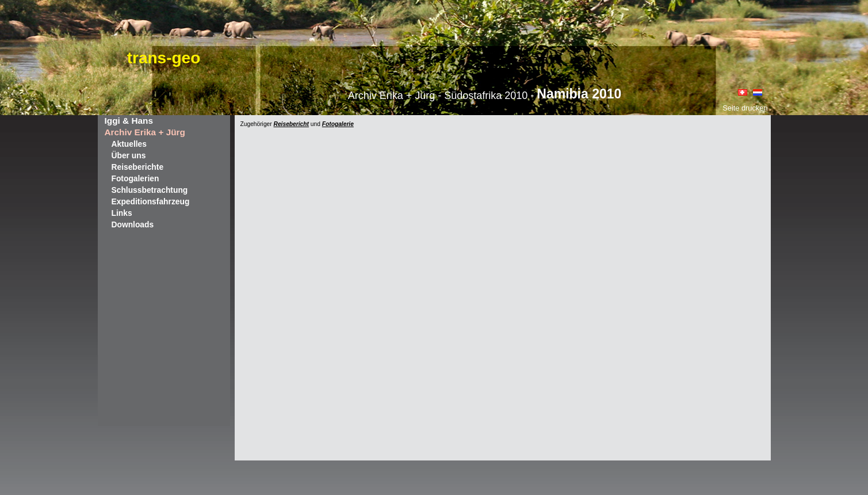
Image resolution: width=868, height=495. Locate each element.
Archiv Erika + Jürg (145, 132)
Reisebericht (291, 124)
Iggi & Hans (129, 121)
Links (122, 213)
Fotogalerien (135, 178)
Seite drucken (745, 108)
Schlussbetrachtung (150, 190)
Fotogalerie (338, 124)
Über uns (129, 155)
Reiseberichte (138, 167)
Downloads (133, 224)
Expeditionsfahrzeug (151, 201)
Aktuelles (129, 144)
